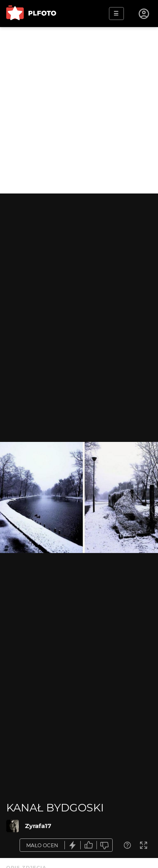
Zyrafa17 (38, 826)
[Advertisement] (79, 110)
